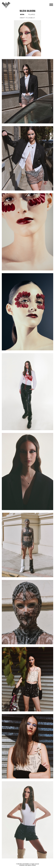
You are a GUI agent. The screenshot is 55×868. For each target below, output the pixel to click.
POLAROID (32, 14)
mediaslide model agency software (27, 865)
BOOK (22, 14)
